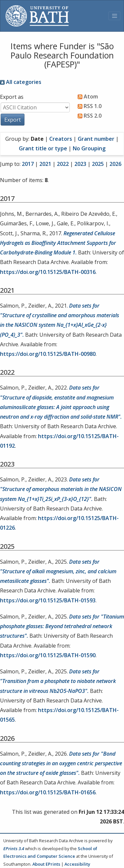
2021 (45, 164)
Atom (86, 96)
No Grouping (89, 148)
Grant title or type (43, 148)
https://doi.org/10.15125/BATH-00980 (48, 354)
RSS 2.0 (88, 116)
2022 (63, 164)
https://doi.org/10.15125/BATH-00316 (48, 272)
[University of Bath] (37, 16)
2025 (98, 164)
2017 (28, 164)
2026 (115, 164)
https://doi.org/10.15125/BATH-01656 (48, 792)
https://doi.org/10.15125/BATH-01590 (48, 655)
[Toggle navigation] (114, 16)
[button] (13, 120)
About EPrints (46, 864)
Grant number (96, 139)
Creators (61, 139)
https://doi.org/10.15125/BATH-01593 (48, 600)
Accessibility (77, 864)
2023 (80, 164)
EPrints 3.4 (14, 849)
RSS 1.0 (88, 106)
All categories (21, 82)
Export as (12, 97)
